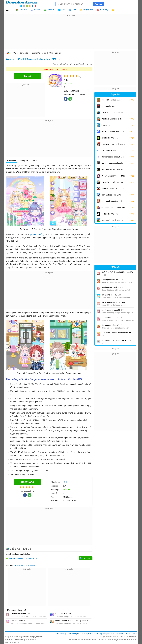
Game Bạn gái (55, 53)
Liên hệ (110, 634)
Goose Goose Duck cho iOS (113, 208)
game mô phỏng (37, 234)
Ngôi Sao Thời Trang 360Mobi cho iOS (118, 273)
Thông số (23, 161)
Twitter (127, 634)
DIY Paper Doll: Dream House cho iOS (118, 342)
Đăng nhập (62, 634)
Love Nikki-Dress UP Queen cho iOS (117, 334)
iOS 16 (106, 125)
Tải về (34, 161)
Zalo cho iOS (110, 150)
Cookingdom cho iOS (112, 325)
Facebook (119, 634)
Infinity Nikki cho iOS (112, 318)
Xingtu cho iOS (110, 138)
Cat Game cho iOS (111, 295)
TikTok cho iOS (110, 214)
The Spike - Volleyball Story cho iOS (113, 183)
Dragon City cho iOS (112, 220)
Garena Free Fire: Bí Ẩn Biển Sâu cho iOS (112, 196)
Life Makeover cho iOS (20, 614)
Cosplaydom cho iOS (112, 280)
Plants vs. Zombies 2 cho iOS (112, 120)
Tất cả (9, 10)
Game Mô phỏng (39, 53)
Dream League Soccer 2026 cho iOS (113, 177)
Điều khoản (82, 634)
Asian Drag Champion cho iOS (112, 164)
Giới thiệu (12, 161)
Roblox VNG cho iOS (113, 131)
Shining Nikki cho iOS (112, 287)
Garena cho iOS (108, 106)
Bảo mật (92, 634)
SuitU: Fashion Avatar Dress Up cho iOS (72, 621)
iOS (14, 53)
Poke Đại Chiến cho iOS (113, 144)
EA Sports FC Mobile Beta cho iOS (112, 170)
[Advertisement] (71, 34)
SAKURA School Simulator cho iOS (113, 189)
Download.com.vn (8, 53)
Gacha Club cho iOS (64, 614)
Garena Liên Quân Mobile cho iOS (112, 202)
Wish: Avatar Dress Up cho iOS (114, 302)
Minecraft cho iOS (112, 100)
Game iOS (24, 53)
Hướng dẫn (101, 634)
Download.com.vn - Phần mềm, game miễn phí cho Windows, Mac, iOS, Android (21, 4)
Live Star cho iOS (18, 621)
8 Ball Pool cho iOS (112, 112)
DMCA (134, 634)
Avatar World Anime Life (25, 565)
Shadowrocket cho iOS (113, 157)
